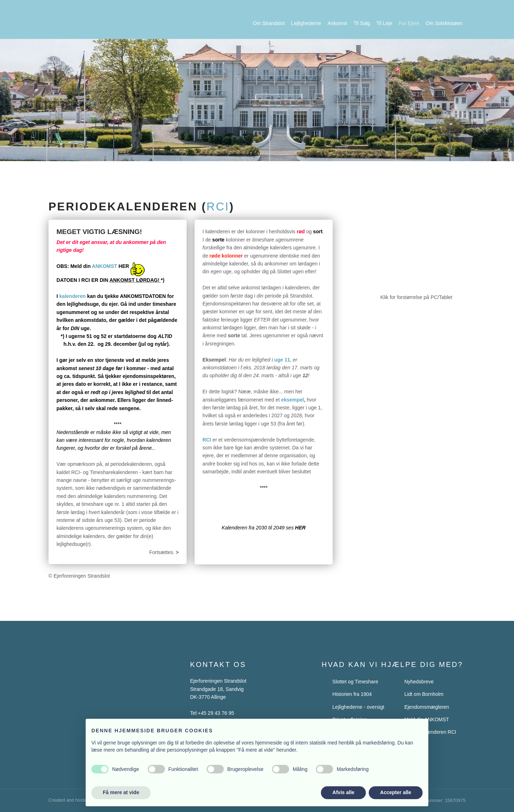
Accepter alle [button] (396, 792)
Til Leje (384, 23)
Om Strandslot (269, 23)
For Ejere (409, 23)
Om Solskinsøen (444, 23)
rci (218, 206)
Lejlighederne (306, 23)
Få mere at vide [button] (121, 792)
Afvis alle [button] (343, 792)
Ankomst (337, 23)
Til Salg (362, 23)
